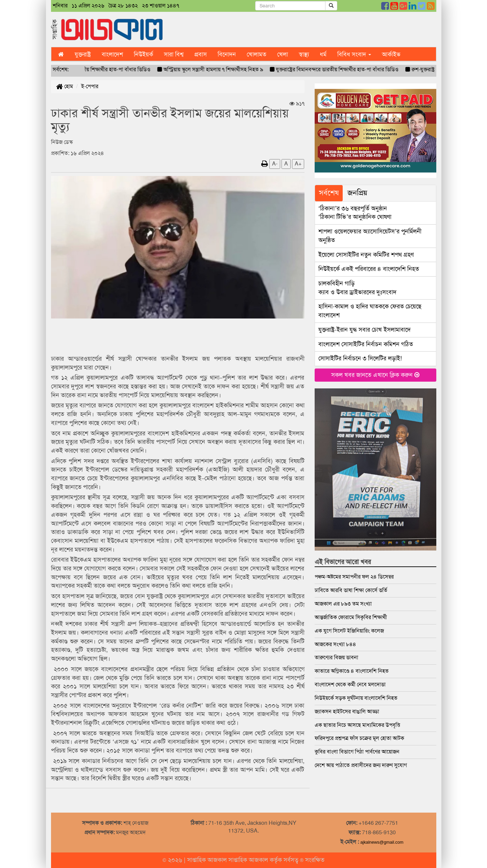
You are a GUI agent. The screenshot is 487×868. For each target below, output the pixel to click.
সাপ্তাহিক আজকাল (208, 860)
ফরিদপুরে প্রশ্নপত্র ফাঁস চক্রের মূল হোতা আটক (359, 738)
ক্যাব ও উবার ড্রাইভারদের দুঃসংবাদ (357, 288)
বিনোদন (227, 54)
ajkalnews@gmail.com (382, 842)
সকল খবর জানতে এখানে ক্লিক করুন (375, 375)
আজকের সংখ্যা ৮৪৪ (335, 644)
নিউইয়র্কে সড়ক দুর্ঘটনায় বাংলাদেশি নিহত (356, 698)
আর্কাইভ (391, 54)
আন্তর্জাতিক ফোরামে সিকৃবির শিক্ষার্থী (351, 617)
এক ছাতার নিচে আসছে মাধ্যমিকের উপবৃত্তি (357, 725)
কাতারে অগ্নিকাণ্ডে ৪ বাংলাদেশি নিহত (352, 671)
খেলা (283, 54)
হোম (65, 86)
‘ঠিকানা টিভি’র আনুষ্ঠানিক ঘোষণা (355, 213)
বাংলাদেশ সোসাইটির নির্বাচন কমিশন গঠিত (366, 344)
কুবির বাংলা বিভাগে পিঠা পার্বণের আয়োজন (357, 752)
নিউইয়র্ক (143, 54)
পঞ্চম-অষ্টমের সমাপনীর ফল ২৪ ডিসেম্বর (354, 577)
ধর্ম (323, 54)
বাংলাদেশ (112, 54)
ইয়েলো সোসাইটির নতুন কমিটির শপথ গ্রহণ (366, 255)
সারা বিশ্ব (174, 54)
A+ (298, 164)
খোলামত (257, 54)
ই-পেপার (90, 86)
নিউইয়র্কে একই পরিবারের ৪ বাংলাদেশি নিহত (369, 269)
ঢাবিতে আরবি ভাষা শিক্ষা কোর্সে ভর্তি (351, 590)
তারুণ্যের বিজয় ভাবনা (336, 657)
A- (275, 164)
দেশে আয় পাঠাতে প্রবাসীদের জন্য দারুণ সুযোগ (361, 765)
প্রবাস (201, 54)
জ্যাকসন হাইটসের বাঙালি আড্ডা (347, 711)
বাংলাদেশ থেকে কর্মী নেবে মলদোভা (350, 684)
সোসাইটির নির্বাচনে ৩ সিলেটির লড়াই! (360, 358)
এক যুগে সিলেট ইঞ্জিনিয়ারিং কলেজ (349, 631)
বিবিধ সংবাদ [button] (354, 54)
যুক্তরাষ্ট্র (83, 54)
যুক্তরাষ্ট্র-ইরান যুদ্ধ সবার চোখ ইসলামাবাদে (364, 330)
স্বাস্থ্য (304, 54)
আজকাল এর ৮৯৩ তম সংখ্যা (343, 604)
